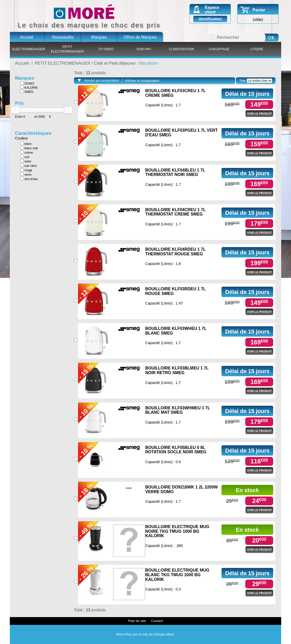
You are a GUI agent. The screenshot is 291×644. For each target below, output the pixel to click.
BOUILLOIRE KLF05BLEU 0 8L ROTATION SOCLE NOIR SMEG (176, 450)
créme (27, 152)
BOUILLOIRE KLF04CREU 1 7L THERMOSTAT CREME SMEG (175, 212)
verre (26, 174)
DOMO (27, 83)
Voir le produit (259, 114)
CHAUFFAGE (219, 49)
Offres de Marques (140, 37)
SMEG (27, 92)
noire (26, 161)
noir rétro (28, 166)
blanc (26, 144)
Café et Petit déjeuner (115, 63)
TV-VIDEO (106, 49)
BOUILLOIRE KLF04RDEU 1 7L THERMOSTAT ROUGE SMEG (175, 252)
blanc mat (29, 148)
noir (25, 157)
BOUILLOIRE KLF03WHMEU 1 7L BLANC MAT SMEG (178, 410)
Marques (99, 37)
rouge (26, 170)
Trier (243, 81)
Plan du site (137, 621)
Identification (210, 19)
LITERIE (257, 49)
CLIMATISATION (181, 49)
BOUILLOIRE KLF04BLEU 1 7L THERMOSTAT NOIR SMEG (175, 172)
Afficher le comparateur (142, 81)
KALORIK (29, 87)
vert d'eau (29, 179)
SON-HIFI (144, 49)
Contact (157, 621)
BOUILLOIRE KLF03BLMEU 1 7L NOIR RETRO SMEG (177, 370)
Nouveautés (63, 37)
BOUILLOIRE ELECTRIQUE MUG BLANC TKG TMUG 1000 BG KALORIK (177, 575)
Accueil (27, 37)
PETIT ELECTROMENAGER (67, 49)
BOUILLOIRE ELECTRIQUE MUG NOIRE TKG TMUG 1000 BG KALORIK (177, 531)
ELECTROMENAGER (29, 49)
